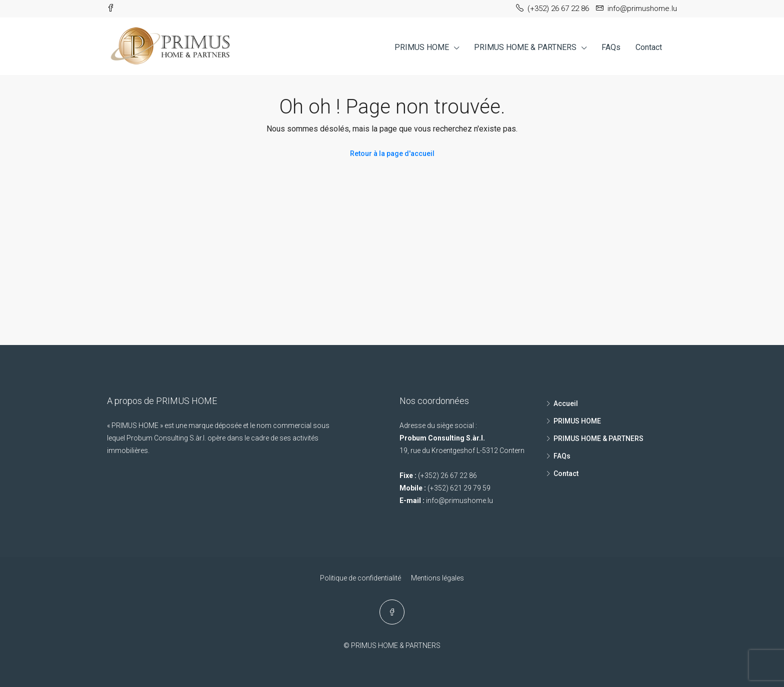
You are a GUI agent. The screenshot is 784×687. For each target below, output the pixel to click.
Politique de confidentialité (360, 578)
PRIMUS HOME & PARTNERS (525, 47)
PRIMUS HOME (422, 47)
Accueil (566, 403)
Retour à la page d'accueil (392, 153)
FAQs (611, 47)
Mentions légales (437, 578)
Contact (649, 47)
